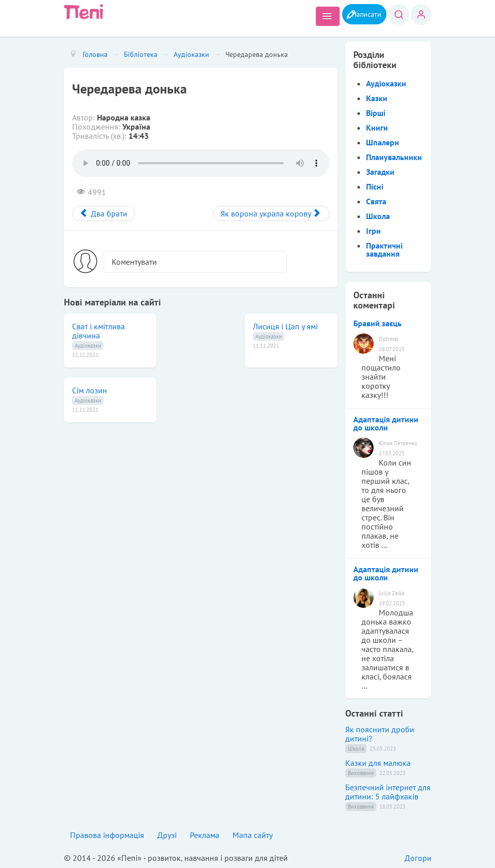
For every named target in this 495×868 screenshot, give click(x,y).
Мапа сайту (253, 835)
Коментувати (134, 262)
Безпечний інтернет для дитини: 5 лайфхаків (388, 792)
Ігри (373, 231)
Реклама (205, 835)
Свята (376, 201)
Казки (377, 98)
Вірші (376, 113)
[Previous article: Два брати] (104, 213)
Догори (418, 858)
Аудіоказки (88, 346)
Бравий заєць (377, 323)
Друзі (167, 835)
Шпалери (383, 142)
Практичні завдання (384, 250)
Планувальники (394, 157)
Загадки (380, 172)
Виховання (361, 773)
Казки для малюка (378, 763)
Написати (360, 14)
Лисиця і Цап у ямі (285, 326)
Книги (377, 128)
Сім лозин (90, 390)
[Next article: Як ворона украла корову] (271, 213)
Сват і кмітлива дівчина (98, 331)
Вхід (421, 14)
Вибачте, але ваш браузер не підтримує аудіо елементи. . (201, 163)
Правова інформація (107, 835)
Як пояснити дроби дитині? (380, 734)
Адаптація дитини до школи (386, 423)
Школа (378, 216)
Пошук (398, 14)
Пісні (375, 187)
